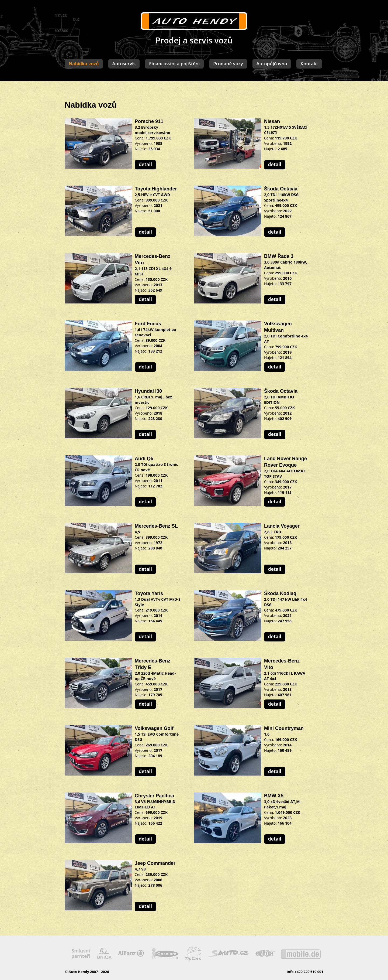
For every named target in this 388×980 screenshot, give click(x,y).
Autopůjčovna (272, 64)
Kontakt (309, 64)
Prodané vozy (228, 64)
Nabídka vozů (84, 64)
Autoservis (124, 64)
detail (145, 164)
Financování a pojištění (174, 64)
